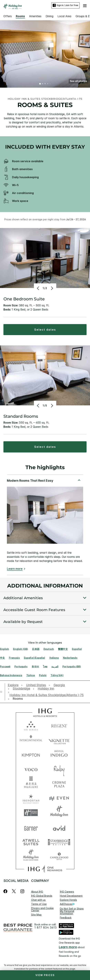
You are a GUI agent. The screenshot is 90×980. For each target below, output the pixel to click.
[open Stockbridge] (21, 689)
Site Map (36, 915)
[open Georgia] (59, 685)
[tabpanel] (45, 525)
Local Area (64, 16)
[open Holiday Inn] (46, 689)
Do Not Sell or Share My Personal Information (72, 911)
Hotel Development (71, 896)
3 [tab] (45, 84)
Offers (8, 16)
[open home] (2, 692)
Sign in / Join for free (65, 5)
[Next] (52, 288)
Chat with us (38, 900)
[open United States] (36, 685)
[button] (85, 5)
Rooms (20, 16)
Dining (49, 16)
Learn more (15, 569)
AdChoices (67, 904)
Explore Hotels (68, 900)
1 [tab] (40, 84)
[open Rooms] (17, 699)
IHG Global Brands (42, 896)
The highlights (45, 467)
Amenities (35, 16)
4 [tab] (48, 84)
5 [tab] (50, 84)
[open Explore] (14, 685)
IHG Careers (67, 892)
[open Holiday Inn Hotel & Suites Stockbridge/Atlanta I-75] (47, 695)
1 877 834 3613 (46, 928)
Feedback (66, 918)
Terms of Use (39, 904)
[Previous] (38, 288)
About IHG (37, 892)
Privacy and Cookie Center (42, 909)
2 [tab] (43, 84)
